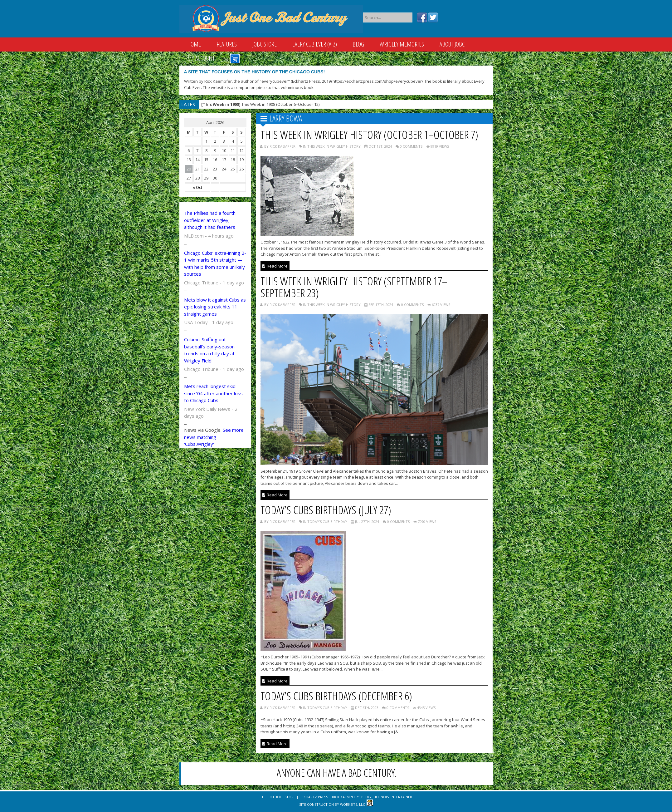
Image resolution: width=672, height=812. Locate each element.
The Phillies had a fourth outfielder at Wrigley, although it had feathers (210, 220)
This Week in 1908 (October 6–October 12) (260, 104)
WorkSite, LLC (353, 804)
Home (194, 44)
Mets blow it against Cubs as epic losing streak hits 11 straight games (215, 307)
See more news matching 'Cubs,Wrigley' (214, 437)
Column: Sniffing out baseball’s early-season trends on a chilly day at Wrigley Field (209, 350)
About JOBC (452, 44)
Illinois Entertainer (394, 797)
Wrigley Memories (402, 44)
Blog (358, 44)
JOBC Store (265, 44)
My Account (201, 58)
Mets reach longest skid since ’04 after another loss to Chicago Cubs (213, 393)
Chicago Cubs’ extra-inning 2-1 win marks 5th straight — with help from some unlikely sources (215, 263)
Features (227, 44)
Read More (275, 266)
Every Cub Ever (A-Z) (315, 44)
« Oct (197, 187)
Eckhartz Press (314, 797)
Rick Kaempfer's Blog (351, 797)
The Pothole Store (278, 797)
